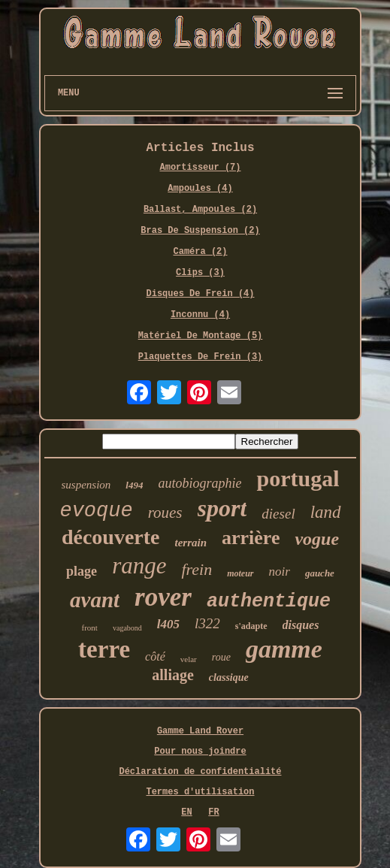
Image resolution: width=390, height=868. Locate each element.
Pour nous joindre (200, 752)
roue (221, 657)
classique (229, 677)
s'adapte (251, 626)
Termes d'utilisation (200, 792)
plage (82, 571)
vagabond (127, 628)
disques (301, 625)
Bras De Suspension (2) (200, 231)
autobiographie (200, 483)
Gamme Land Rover (200, 731)
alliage (173, 675)
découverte (111, 537)
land (326, 512)
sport (222, 508)
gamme (284, 649)
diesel (278, 514)
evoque (96, 511)
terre (104, 649)
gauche (320, 573)
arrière (251, 538)
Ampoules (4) (200, 189)
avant (95, 600)
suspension (86, 485)
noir (280, 572)
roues (165, 513)
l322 (207, 623)
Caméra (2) (200, 252)
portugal (298, 478)
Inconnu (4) (200, 315)
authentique (269, 602)
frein (197, 569)
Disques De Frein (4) (200, 294)
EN (186, 812)
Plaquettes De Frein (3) (201, 357)
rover (163, 597)
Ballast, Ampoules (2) (200, 210)
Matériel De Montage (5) (201, 336)
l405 (168, 624)
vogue (317, 539)
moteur (240, 573)
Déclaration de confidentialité (200, 772)
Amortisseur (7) (200, 168)
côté (155, 656)
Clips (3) (200, 273)
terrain (190, 543)
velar (189, 659)
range (139, 566)
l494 (134, 485)
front (90, 628)
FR (213, 812)
